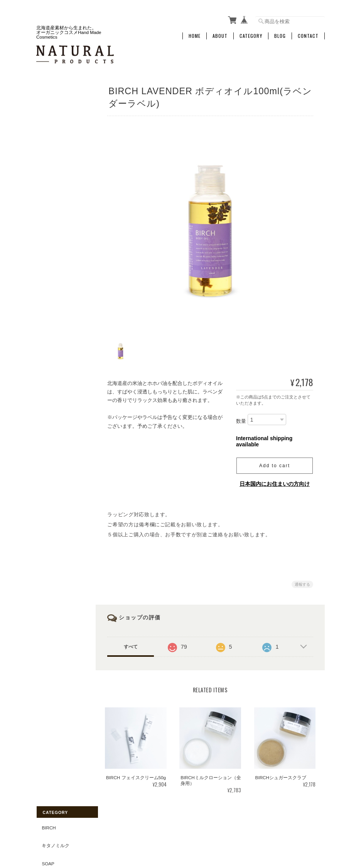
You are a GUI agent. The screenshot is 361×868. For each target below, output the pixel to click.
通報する (302, 581)
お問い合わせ (55, 419)
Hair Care (54, 207)
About (220, 34)
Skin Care (53, 225)
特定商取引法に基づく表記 (62, 398)
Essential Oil (58, 297)
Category (251, 34)
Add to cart (275, 462)
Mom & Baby (56, 164)
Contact (308, 34)
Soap (47, 128)
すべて (133, 643)
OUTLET (50, 261)
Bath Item (53, 146)
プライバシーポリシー (240, 829)
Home (195, 34)
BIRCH (48, 92)
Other (49, 243)
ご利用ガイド (55, 377)
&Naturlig (54, 333)
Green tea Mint (60, 315)
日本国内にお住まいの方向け (275, 480)
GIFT (46, 279)
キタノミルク (55, 110)
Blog (280, 34)
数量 (241, 417)
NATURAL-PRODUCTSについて (175, 829)
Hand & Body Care (62, 186)
